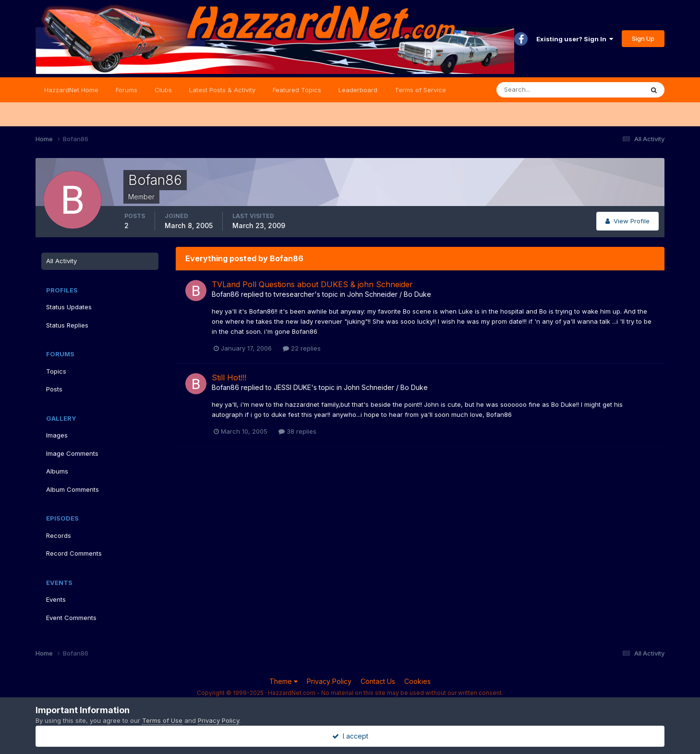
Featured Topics (297, 90)
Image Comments (72, 453)
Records (59, 535)
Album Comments (72, 489)
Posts (54, 389)
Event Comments (71, 618)
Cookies (417, 681)
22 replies (302, 348)
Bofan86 (225, 294)
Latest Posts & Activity (222, 90)
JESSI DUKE (292, 387)
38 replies (297, 431)
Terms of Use (162, 720)
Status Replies (67, 325)
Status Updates (69, 307)
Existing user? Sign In (575, 39)
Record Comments (74, 553)
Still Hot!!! (229, 377)
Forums (127, 90)
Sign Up (643, 38)
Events (56, 599)
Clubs (163, 90)
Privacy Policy (329, 681)
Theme (284, 681)
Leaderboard (358, 90)
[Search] (539, 90)
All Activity (61, 261)
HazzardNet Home (71, 90)
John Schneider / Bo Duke (389, 294)
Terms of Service (420, 90)
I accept (350, 736)
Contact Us (378, 681)
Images (57, 435)
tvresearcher (294, 294)
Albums (57, 471)
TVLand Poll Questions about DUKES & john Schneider (312, 284)
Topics (56, 371)
